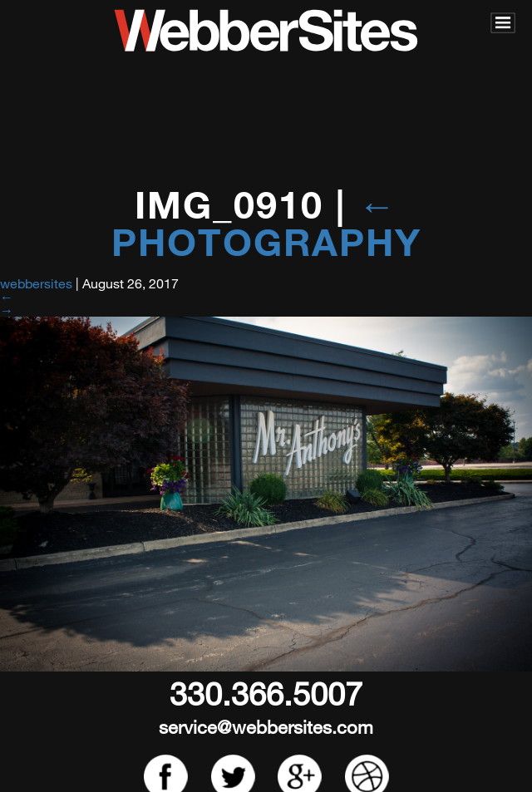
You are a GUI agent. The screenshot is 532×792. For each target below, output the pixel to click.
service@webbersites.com (266, 727)
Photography (266, 223)
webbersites (36, 283)
